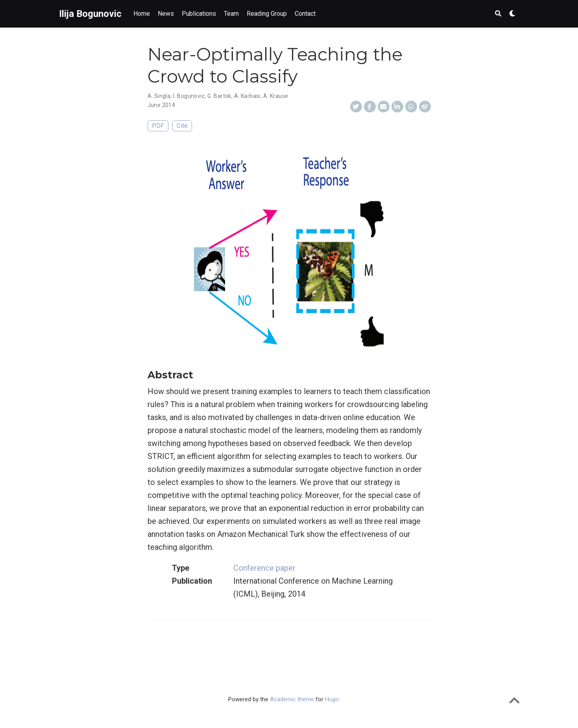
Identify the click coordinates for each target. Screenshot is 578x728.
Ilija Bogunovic (90, 14)
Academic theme (292, 699)
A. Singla (159, 96)
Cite (182, 126)
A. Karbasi (247, 96)
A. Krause (276, 96)
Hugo (332, 699)
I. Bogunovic (189, 96)
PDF (158, 126)
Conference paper (264, 568)
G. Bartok (219, 96)
